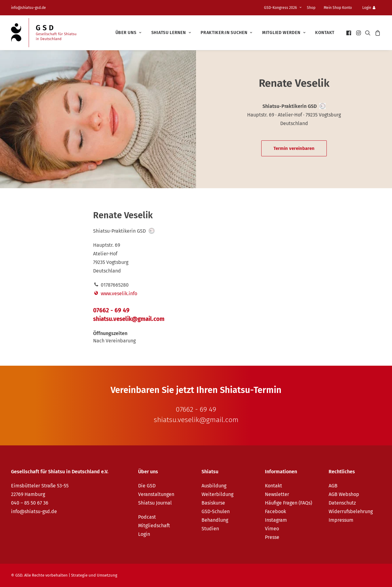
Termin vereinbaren (294, 148)
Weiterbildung (217, 494)
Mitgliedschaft (154, 526)
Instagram (276, 520)
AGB (333, 486)
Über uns (128, 33)
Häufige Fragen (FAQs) (288, 503)
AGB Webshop (344, 494)
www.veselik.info (115, 293)
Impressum (341, 520)
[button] (349, 33)
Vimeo (272, 529)
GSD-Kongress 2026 (283, 8)
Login (369, 8)
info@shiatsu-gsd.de (28, 8)
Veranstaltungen (156, 494)
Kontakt (325, 33)
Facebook (275, 511)
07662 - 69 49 (111, 310)
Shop (311, 8)
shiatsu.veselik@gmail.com (129, 319)
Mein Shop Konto (338, 8)
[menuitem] (284, 8)
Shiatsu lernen (171, 33)
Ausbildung (214, 486)
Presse (272, 537)
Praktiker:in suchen (226, 33)
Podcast (147, 517)
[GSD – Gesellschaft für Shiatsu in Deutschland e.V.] (44, 33)
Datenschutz (342, 503)
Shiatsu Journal (155, 503)
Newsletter (277, 494)
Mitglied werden (284, 33)
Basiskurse (213, 503)
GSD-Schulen (216, 511)
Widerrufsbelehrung (351, 511)
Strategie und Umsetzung (94, 575)
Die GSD (147, 486)
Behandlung (215, 520)
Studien (210, 529)
